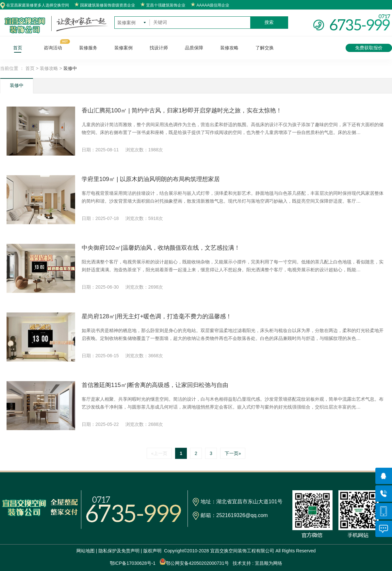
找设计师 (159, 48)
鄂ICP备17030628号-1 (133, 563)
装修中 (17, 85)
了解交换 (265, 48)
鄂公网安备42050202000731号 (194, 562)
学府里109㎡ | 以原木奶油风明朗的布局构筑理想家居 (151, 179)
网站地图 (86, 551)
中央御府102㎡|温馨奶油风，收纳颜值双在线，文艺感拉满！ (161, 248)
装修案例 (123, 48)
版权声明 (153, 551)
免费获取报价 (369, 48)
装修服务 (88, 48)
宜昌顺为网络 (269, 563)
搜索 (269, 22)
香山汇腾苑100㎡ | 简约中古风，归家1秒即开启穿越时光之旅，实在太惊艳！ (182, 110)
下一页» (233, 453)
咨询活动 (53, 48)
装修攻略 (229, 48)
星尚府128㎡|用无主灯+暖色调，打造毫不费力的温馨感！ (157, 316)
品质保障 (194, 48)
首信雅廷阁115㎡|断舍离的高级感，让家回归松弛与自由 (155, 385)
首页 (18, 48)
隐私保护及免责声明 (119, 551)
